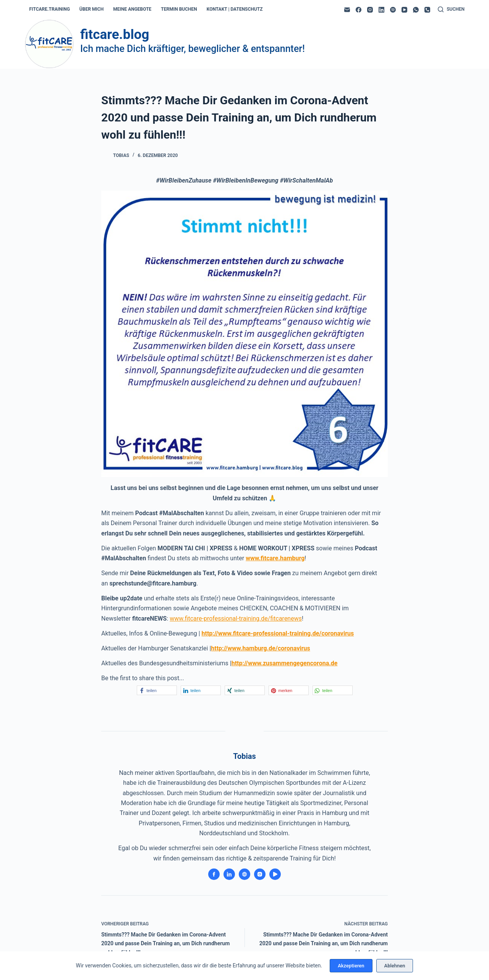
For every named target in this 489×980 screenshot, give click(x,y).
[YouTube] (404, 10)
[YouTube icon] (275, 874)
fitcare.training (50, 9)
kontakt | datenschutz (235, 9)
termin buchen (179, 9)
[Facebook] (359, 10)
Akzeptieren (351, 966)
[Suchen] (451, 10)
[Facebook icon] (214, 874)
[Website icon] (244, 874)
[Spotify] (393, 10)
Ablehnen (395, 966)
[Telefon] (427, 10)
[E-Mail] (347, 10)
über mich (91, 9)
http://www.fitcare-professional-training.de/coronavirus (278, 633)
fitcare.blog (115, 35)
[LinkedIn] (381, 10)
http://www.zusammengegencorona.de (285, 663)
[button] (157, 690)
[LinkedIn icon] (229, 874)
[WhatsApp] (416, 10)
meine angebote (132, 9)
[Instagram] (370, 10)
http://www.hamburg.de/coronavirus (260, 648)
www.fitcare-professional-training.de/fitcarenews (236, 619)
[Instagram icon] (260, 874)
